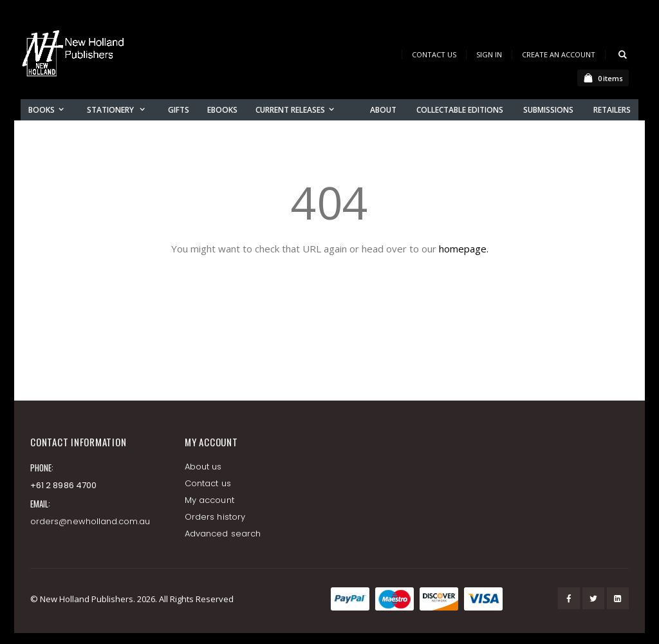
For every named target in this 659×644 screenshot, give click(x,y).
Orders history (215, 517)
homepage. (464, 249)
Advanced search (223, 534)
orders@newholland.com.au (90, 521)
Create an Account (559, 54)
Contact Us (434, 54)
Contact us (208, 483)
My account (209, 500)
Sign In (489, 54)
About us (203, 467)
